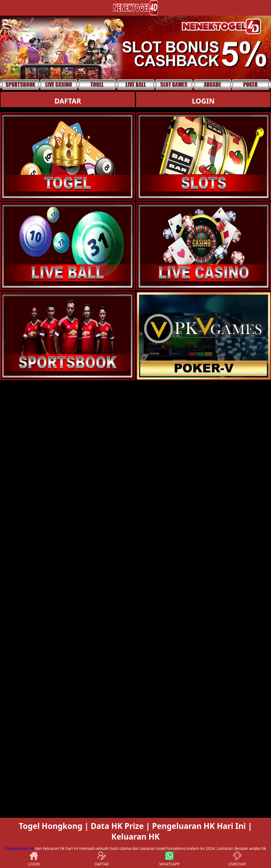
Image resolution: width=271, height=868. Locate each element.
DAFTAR (68, 101)
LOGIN (203, 101)
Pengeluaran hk (19, 848)
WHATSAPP (169, 859)
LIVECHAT (237, 859)
